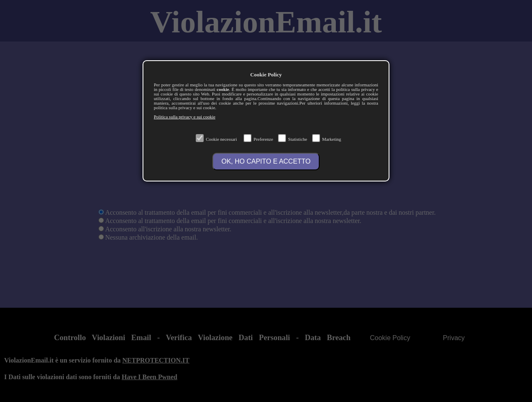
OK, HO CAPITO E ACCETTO (266, 161)
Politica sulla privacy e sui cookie (185, 117)
